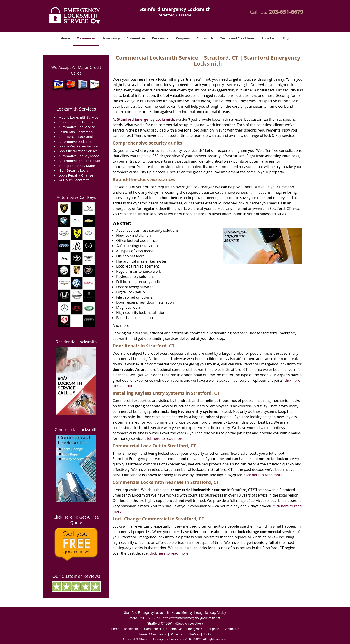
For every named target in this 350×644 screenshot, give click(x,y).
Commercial (86, 38)
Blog (286, 38)
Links (208, 634)
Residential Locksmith (76, 342)
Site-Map (194, 634)
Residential (160, 38)
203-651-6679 (286, 12)
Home (65, 38)
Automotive (136, 38)
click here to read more (164, 438)
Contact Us (205, 38)
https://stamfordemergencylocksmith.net (192, 618)
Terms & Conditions (152, 634)
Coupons (183, 38)
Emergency (111, 38)
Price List (269, 38)
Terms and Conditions (237, 38)
